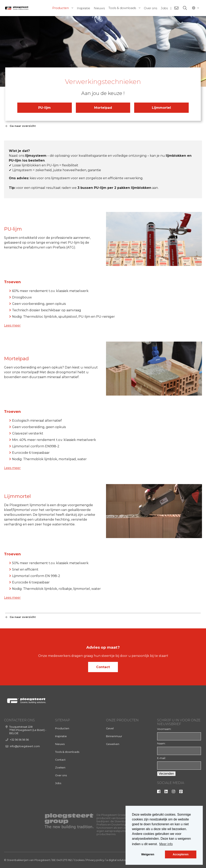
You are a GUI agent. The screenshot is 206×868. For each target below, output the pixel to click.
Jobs (164, 8)
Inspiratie (83, 8)
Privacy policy (95, 860)
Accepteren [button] (181, 854)
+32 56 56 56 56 (19, 740)
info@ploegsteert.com (25, 746)
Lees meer (12, 325)
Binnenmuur (114, 736)
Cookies (79, 860)
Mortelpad (103, 108)
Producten (61, 8)
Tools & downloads (122, 8)
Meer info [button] (166, 844)
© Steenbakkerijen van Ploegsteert (27, 860)
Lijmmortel (161, 108)
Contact (103, 667)
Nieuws (99, 8)
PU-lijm (44, 108)
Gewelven (113, 744)
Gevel (110, 728)
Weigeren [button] (148, 854)
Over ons (150, 8)
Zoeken (60, 768)
